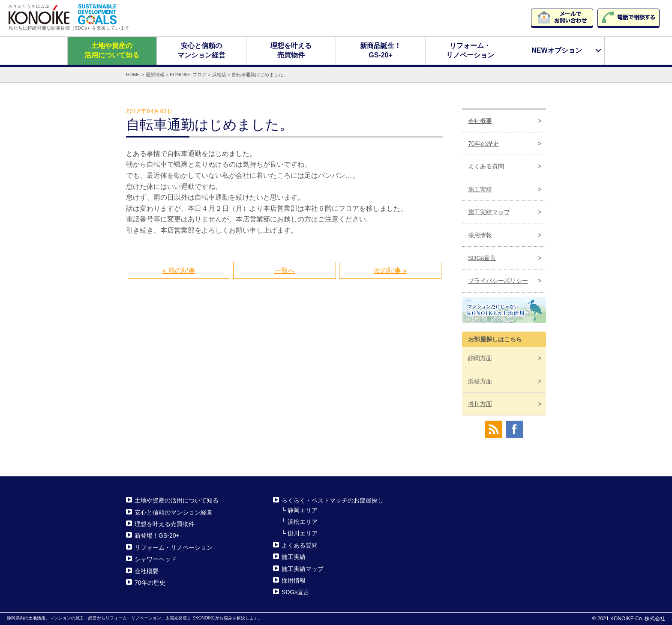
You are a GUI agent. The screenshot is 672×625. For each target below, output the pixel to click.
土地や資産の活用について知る (112, 50)
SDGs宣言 (482, 258)
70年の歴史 (483, 144)
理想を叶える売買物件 (291, 50)
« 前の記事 (179, 270)
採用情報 (480, 235)
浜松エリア (303, 522)
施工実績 (480, 189)
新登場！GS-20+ (157, 535)
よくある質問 (486, 166)
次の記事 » (390, 270)
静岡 (480, 358)
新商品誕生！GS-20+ (381, 50)
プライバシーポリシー (498, 281)
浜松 (480, 381)
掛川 (480, 404)
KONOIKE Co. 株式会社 (638, 619)
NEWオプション (556, 50)
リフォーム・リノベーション (470, 50)
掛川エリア (303, 533)
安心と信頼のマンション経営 (201, 50)
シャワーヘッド (156, 559)
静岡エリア (303, 510)
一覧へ (285, 270)
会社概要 (480, 120)
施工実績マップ (489, 212)
